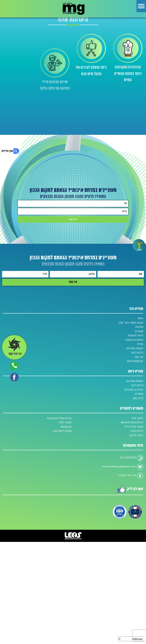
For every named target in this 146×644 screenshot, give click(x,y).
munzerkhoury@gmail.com (119, 467)
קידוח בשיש (137, 431)
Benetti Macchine (132, 422)
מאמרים (139, 331)
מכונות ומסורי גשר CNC (131, 323)
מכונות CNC (65, 422)
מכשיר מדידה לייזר (134, 427)
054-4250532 (135, 361)
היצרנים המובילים (134, 390)
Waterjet (66, 427)
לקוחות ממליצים (135, 348)
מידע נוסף (138, 398)
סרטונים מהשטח (134, 340)
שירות (140, 344)
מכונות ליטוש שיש (62, 431)
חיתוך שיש (138, 418)
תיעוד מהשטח (136, 335)
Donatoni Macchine (59, 418)
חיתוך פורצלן (136, 435)
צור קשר (139, 357)
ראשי (140, 318)
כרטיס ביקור (137, 353)
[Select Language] (131, 639)
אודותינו (139, 327)
